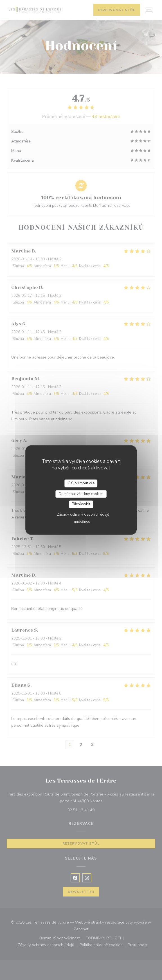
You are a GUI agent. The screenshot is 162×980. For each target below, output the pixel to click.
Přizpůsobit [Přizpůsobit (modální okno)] (81, 504)
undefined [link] (82, 521)
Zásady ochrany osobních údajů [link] (83, 514)
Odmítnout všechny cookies (81, 494)
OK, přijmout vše (81, 483)
